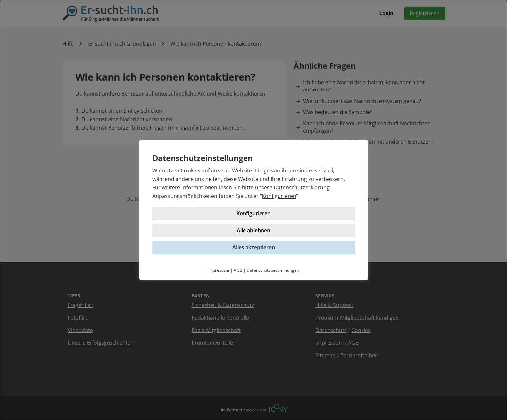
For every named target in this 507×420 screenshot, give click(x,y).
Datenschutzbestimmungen (273, 270)
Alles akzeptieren (254, 247)
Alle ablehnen (254, 230)
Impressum (219, 270)
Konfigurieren (279, 196)
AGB (238, 270)
